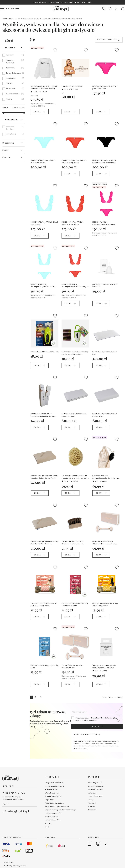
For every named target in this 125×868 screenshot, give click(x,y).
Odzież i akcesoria (95, 796)
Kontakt (48, 823)
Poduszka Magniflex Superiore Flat (105, 353)
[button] (117, 9)
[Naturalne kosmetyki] (14, 62)
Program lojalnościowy (54, 783)
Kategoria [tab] (10, 48)
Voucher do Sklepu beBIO (72, 86)
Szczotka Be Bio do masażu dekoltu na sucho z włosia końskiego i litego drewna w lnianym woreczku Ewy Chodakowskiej (73, 543)
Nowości (91, 806)
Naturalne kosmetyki (96, 786)
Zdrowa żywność (95, 783)
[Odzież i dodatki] (14, 95)
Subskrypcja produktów (54, 786)
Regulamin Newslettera (54, 803)
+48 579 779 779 (14, 793)
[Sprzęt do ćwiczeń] (14, 74)
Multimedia (92, 793)
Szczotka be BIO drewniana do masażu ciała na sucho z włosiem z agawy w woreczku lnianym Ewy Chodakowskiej (75, 477)
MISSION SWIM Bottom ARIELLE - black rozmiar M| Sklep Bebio (105, 161)
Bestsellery (92, 810)
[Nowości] (14, 56)
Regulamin (49, 800)
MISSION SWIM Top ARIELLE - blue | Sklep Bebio (44, 223)
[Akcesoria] (14, 69)
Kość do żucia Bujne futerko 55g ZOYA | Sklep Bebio (75, 604)
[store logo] (61, 9)
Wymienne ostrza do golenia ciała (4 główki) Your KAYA (104, 666)
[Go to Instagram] (98, 844)
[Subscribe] (97, 726)
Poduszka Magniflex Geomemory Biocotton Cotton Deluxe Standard (44, 543)
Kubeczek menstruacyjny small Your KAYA (105, 286)
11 (74, 481)
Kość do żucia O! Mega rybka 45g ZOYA (44, 666)
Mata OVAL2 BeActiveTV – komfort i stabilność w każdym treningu (43, 415)
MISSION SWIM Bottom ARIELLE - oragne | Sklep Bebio (74, 161)
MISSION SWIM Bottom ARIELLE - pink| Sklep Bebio (105, 87)
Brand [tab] (5, 150)
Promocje (92, 803)
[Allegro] (14, 99)
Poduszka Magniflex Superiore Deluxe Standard (74, 415)
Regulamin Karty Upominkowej (57, 806)
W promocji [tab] (8, 143)
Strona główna (8, 18)
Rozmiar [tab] (6, 157)
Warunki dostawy (52, 793)
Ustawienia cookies (53, 820)
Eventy (90, 800)
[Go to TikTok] (107, 844)
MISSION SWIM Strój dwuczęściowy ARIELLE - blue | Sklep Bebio (43, 286)
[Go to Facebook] (90, 844)
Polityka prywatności (53, 813)
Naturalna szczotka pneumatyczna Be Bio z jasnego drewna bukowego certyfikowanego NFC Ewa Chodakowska (106, 477)
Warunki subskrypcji (53, 796)
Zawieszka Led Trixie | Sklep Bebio (44, 352)
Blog (47, 827)
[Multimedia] (14, 79)
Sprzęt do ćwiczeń (95, 789)
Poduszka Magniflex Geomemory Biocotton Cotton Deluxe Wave (44, 477)
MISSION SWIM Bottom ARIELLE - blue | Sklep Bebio (43, 161)
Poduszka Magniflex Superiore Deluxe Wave (105, 415)
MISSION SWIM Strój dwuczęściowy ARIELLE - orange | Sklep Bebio (75, 286)
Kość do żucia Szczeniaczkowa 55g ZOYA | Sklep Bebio (44, 604)
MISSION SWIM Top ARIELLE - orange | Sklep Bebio (73, 223)
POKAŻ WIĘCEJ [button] (81, 749)
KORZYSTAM (87, 2)
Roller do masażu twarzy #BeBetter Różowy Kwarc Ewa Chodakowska (105, 543)
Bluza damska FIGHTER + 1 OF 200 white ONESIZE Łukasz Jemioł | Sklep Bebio (44, 88)
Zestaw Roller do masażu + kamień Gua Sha (73, 666)
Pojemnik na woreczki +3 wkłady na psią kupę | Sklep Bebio (75, 353)
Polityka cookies (51, 817)
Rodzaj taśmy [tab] (12, 119)
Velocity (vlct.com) (20, 866)
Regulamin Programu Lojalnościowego (60, 810)
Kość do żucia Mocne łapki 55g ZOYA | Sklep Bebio (105, 604)
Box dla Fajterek (51, 789)
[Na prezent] (14, 90)
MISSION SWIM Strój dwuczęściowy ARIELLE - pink (104, 223)
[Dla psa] (14, 84)
